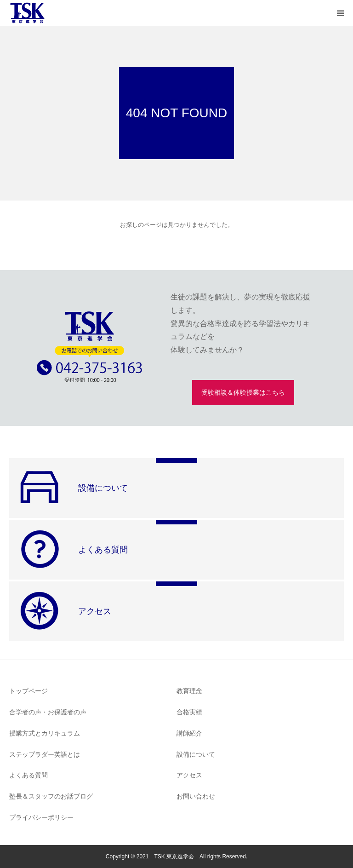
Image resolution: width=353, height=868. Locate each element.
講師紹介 (189, 733)
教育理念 (189, 691)
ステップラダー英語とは (45, 754)
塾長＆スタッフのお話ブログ (51, 796)
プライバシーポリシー (41, 817)
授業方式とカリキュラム (45, 733)
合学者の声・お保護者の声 (48, 712)
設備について (196, 754)
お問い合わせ (196, 796)
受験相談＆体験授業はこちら (243, 392)
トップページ (28, 691)
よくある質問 (28, 775)
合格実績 (189, 712)
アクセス (189, 775)
